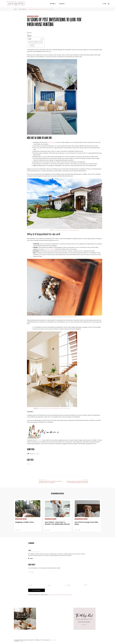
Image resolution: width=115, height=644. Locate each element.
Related (33, 46)
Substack (39, 440)
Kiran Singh (29, 33)
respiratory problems (49, 249)
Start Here (52, 4)
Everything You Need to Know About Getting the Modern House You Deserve (54, 408)
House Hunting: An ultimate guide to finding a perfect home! (67, 230)
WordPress (22, 641)
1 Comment (31, 36)
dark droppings (51, 142)
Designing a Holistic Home (24, 522)
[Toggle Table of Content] (41, 39)
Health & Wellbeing (79, 519)
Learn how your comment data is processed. (60, 595)
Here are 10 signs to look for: (36, 41)
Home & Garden (30, 16)
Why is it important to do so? (36, 43)
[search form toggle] (109, 4)
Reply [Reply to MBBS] (32, 559)
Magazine (61, 4)
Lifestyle (36, 16)
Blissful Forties (48, 519)
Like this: (33, 45)
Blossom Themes (53, 640)
